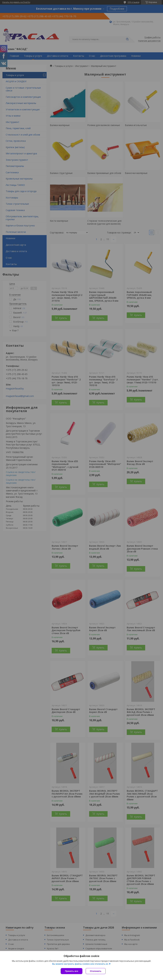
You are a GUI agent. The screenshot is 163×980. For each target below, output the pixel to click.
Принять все (72, 971)
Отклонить (96, 971)
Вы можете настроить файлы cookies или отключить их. (80, 964)
